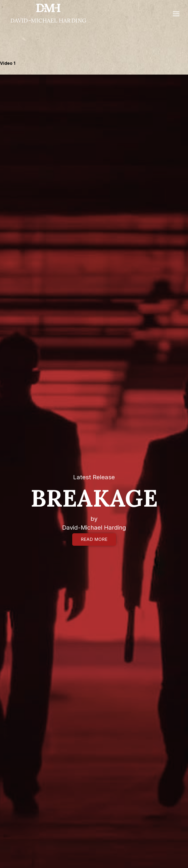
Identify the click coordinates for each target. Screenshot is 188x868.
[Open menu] (176, 14)
